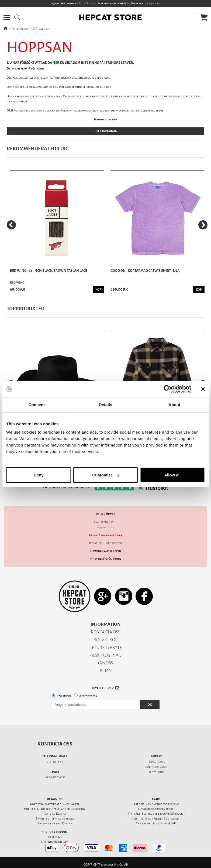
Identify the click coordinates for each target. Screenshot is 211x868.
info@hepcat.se (55, 777)
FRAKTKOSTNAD (105, 655)
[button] (7, 18)
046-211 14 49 (55, 762)
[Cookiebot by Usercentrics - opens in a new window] (167, 389)
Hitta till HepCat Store (106, 559)
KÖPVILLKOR (106, 640)
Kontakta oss (55, 744)
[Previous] (11, 225)
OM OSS (105, 663)
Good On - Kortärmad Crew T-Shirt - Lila (145, 271)
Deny (39, 475)
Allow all (172, 475)
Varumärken (20, 29)
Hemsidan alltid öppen (106, 551)
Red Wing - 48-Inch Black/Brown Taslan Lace (49, 271)
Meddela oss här (105, 119)
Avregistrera (88, 696)
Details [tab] (106, 404)
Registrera (64, 696)
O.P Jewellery (41, 29)
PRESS (105, 671)
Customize (106, 475)
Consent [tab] (37, 404)
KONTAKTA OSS (105, 632)
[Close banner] (203, 389)
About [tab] (174, 404)
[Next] (203, 225)
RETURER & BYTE (105, 648)
